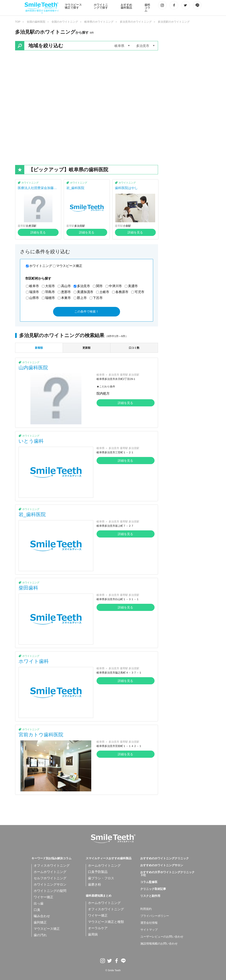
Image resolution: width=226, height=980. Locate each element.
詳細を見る (38, 232)
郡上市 (82, 298)
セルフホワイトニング (50, 878)
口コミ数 (134, 348)
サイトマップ (149, 930)
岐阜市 (34, 286)
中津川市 (115, 286)
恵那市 (66, 292)
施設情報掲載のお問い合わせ (159, 944)
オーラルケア (98, 928)
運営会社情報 (149, 923)
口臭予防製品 (98, 872)
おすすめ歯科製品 (126, 6)
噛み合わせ (42, 916)
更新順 (86, 348)
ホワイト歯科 (34, 661)
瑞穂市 (50, 298)
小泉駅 (127, 226)
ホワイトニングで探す (101, 6)
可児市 (139, 292)
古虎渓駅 (31, 226)
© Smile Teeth (113, 970)
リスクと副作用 (150, 896)
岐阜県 (101, 375)
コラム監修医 (149, 882)
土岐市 (104, 292)
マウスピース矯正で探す (73, 6)
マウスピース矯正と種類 (106, 922)
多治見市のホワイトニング (136, 22)
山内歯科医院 (33, 368)
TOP (18, 22)
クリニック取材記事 (153, 889)
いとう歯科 (31, 441)
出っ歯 (39, 903)
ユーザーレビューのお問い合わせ (162, 937)
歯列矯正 (40, 922)
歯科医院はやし (126, 188)
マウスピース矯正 (69, 266)
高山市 (66, 286)
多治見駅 (80, 226)
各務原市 (122, 292)
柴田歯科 (28, 588)
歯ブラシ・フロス (101, 878)
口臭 (37, 910)
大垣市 (50, 286)
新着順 (39, 348)
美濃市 (133, 286)
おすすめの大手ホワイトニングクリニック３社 (167, 874)
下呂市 (98, 298)
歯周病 (93, 934)
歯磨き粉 (95, 884)
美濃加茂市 (85, 292)
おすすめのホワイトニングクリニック (165, 858)
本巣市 (66, 298)
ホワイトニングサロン (50, 884)
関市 (99, 286)
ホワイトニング (30, 183)
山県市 (34, 298)
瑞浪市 (34, 292)
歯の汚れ (40, 935)
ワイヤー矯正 (43, 897)
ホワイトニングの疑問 (50, 891)
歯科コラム (147, 8)
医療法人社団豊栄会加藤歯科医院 (37, 190)
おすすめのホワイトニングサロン (162, 865)
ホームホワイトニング (50, 872)
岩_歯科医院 (75, 188)
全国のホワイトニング (65, 22)
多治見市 (83, 286)
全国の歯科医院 (36, 22)
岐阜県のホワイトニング (99, 22)
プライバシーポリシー (155, 916)
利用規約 (146, 909)
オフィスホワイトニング (52, 866)
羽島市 (50, 292)
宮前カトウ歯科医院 (41, 735)
